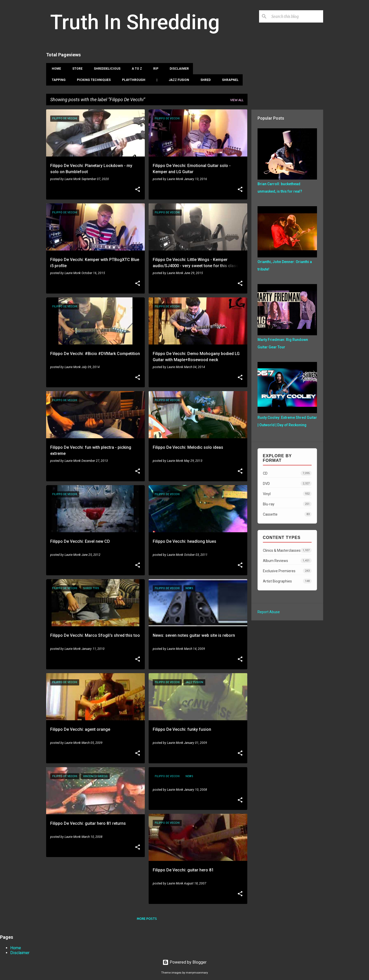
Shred (204, 80)
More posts (147, 919)
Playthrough (132, 80)
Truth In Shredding (135, 22)
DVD (287, 483)
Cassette (287, 514)
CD (287, 473)
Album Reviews (287, 561)
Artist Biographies (287, 581)
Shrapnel (229, 80)
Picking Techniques (92, 80)
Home (55, 69)
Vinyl (287, 494)
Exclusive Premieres (287, 571)
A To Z (135, 69)
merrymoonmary (197, 973)
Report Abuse (269, 612)
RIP (154, 69)
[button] (138, 190)
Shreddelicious (106, 69)
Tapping (57, 80)
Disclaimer (178, 69)
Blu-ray (287, 504)
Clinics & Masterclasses (287, 550)
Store (76, 69)
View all (237, 100)
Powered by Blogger (184, 962)
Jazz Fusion (177, 80)
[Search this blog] (296, 16)
